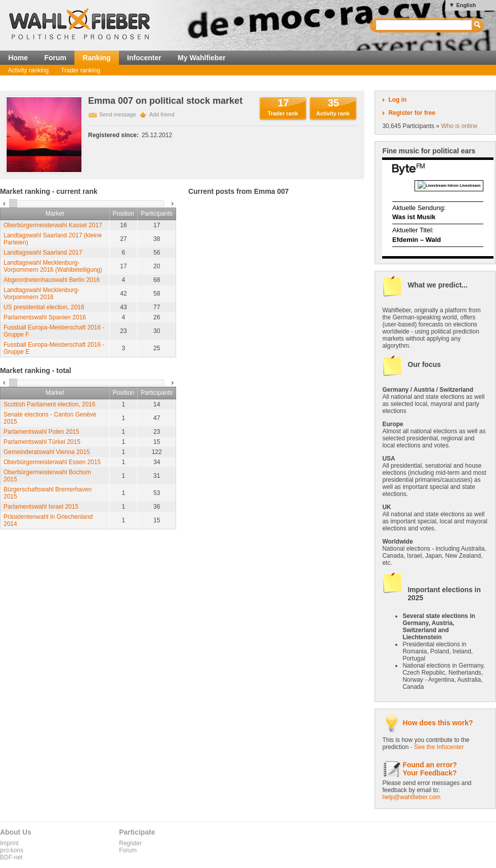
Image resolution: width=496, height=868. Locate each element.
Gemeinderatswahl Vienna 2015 (47, 452)
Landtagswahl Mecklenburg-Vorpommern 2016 (42, 294)
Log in (397, 100)
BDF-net (11, 857)
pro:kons (12, 850)
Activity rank (333, 113)
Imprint (9, 843)
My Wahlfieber (202, 58)
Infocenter (144, 58)
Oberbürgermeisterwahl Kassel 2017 (53, 225)
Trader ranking (80, 70)
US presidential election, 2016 (44, 307)
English (466, 5)
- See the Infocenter (437, 747)
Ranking (96, 58)
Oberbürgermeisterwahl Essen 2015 (52, 462)
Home (18, 58)
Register (130, 843)
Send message (118, 114)
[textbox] (424, 25)
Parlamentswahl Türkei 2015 (42, 442)
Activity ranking (29, 70)
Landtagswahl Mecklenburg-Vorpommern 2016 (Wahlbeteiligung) (53, 266)
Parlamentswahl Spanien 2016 (45, 317)
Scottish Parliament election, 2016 (49, 404)
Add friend (162, 114)
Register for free (412, 113)
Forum (55, 58)
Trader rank (283, 113)
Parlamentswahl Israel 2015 (41, 507)
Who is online (459, 126)
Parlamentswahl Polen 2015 (41, 432)
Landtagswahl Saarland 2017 (43, 253)
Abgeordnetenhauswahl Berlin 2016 (52, 280)
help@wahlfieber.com (411, 797)
